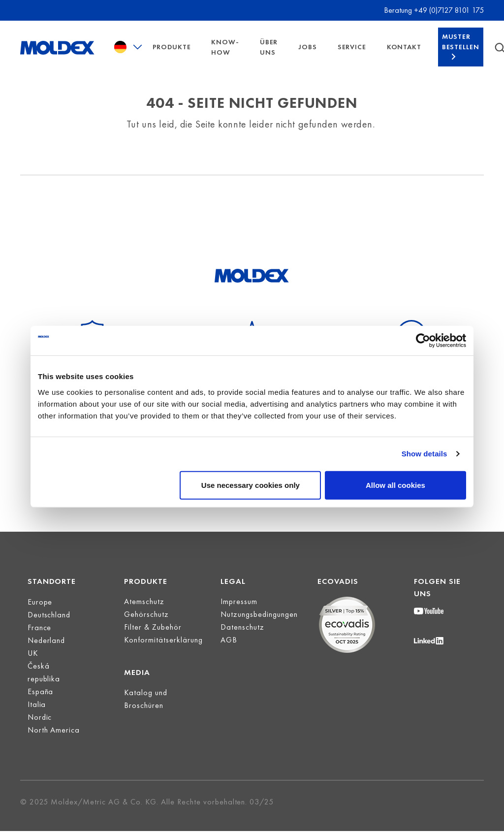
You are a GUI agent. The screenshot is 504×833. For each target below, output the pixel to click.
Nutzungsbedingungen (259, 629)
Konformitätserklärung (163, 655)
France (40, 642)
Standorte (52, 596)
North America (54, 745)
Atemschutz (144, 616)
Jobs (307, 54)
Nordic (40, 732)
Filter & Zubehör (153, 642)
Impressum (239, 616)
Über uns (269, 54)
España (41, 706)
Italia (37, 719)
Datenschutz (242, 642)
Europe (40, 617)
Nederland (47, 655)
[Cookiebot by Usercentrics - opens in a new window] (423, 341)
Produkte (172, 54)
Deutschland (49, 629)
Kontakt (404, 54)
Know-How (225, 54)
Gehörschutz (146, 629)
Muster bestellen (461, 49)
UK (33, 668)
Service (352, 54)
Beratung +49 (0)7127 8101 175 (434, 10)
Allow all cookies (395, 485)
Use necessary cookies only (251, 485)
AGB (229, 655)
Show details (425, 454)
